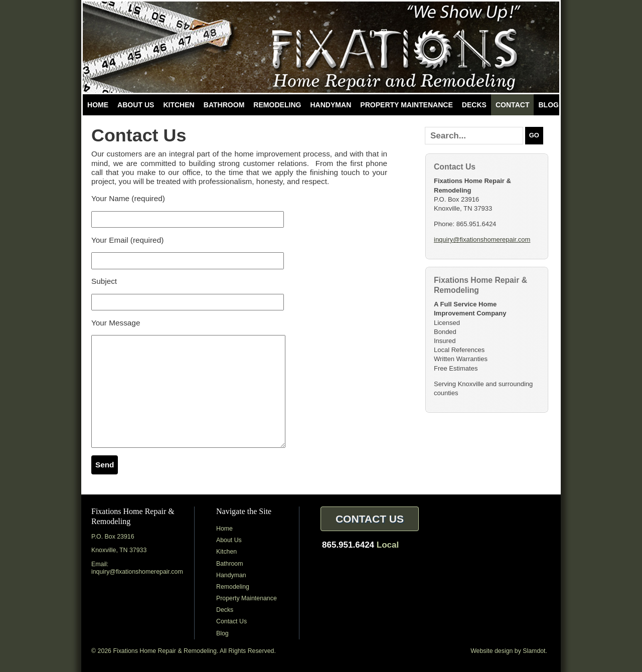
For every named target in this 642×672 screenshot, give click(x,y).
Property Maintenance (407, 105)
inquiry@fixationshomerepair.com (482, 239)
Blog (548, 105)
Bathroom (224, 105)
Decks (474, 105)
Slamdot (534, 651)
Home (98, 105)
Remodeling (277, 105)
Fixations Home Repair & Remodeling (321, 47)
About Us (136, 105)
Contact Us (231, 621)
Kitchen (179, 105)
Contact (513, 105)
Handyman (331, 105)
